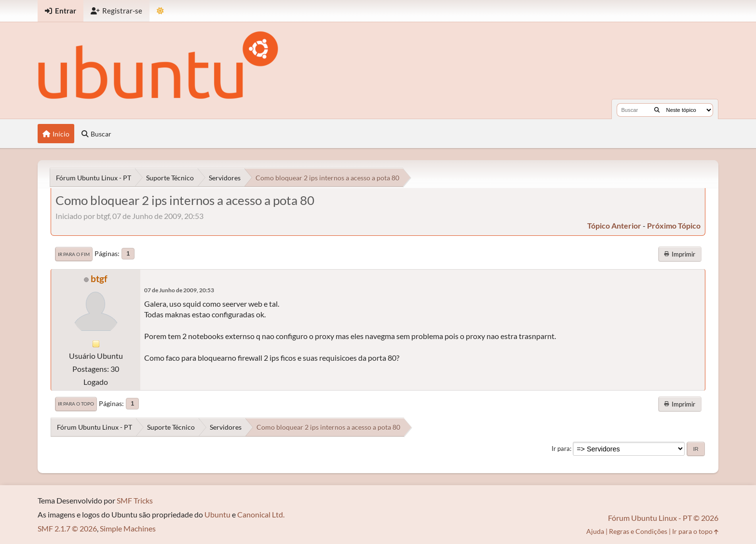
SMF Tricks (135, 500)
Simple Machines (128, 528)
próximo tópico (674, 225)
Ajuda (595, 531)
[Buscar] (657, 110)
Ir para (561, 449)
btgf (99, 279)
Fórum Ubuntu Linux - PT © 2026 (663, 518)
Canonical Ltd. (261, 514)
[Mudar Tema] (160, 11)
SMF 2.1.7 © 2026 (67, 528)
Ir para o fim (74, 254)
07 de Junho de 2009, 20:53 (179, 290)
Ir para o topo (76, 404)
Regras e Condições (638, 531)
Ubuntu (217, 514)
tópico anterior (614, 225)
